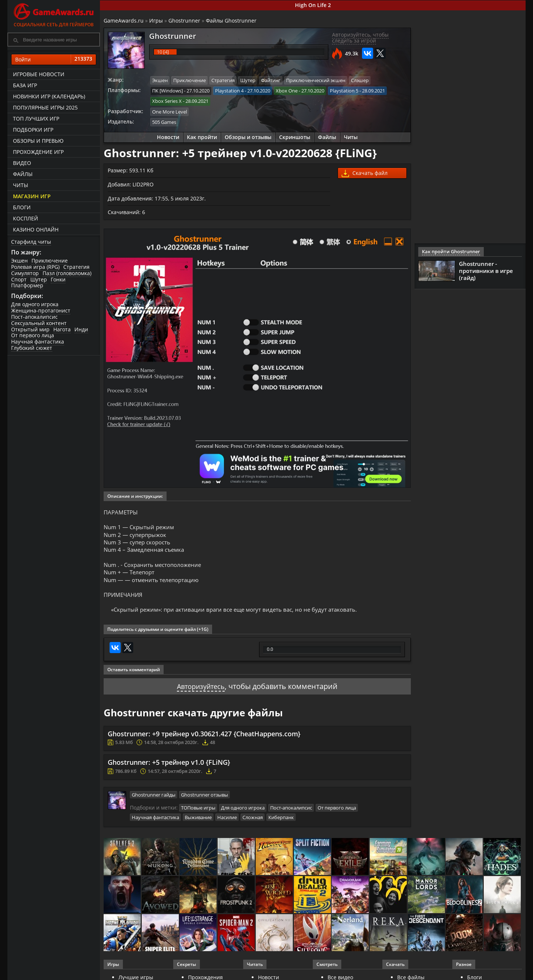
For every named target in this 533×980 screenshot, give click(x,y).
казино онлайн (36, 229)
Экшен (19, 261)
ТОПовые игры (198, 813)
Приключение (50, 261)
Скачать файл (365, 172)
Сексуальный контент (39, 323)
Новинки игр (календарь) (49, 96)
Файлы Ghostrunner (231, 21)
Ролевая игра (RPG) (35, 267)
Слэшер (360, 80)
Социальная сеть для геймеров (54, 14)
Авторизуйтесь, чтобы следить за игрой (360, 38)
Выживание (198, 822)
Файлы (23, 174)
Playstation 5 (344, 90)
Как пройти (202, 136)
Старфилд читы (31, 242)
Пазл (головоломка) (67, 273)
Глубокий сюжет (32, 348)
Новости (168, 136)
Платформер (27, 285)
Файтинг (271, 80)
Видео (22, 163)
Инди (81, 329)
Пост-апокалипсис (34, 317)
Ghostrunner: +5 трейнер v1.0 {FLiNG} (169, 768)
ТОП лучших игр (36, 119)
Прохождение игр (38, 152)
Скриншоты (295, 136)
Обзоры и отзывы (248, 136)
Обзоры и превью (38, 141)
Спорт (19, 279)
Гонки (58, 279)
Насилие (227, 822)
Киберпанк (281, 822)
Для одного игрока (35, 304)
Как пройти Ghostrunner (449, 252)
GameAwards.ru (124, 21)
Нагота (62, 329)
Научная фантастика (38, 342)
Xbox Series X (167, 101)
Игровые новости (39, 74)
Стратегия (76, 267)
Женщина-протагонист (41, 310)
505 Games (164, 121)
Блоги (22, 207)
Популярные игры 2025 (45, 107)
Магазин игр (32, 196)
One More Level (170, 111)
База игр (25, 85)
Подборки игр (33, 130)
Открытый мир (30, 329)
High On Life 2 (313, 5)
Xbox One (287, 90)
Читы (21, 185)
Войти (54, 60)
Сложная (253, 822)
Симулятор (25, 273)
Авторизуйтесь (201, 692)
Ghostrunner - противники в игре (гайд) (486, 271)
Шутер (39, 279)
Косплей (26, 218)
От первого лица (33, 335)
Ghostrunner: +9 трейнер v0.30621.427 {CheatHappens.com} (204, 740)
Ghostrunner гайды (154, 800)
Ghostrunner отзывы (205, 800)
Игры (156, 21)
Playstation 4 (229, 90)
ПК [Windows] (167, 90)
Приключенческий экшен (316, 80)
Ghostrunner (184, 21)
